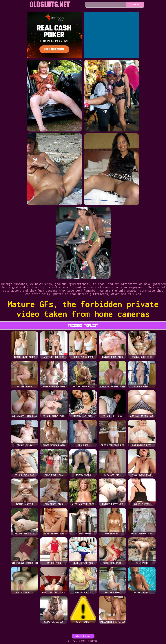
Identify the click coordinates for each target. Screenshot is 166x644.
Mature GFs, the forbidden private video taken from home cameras (83, 309)
